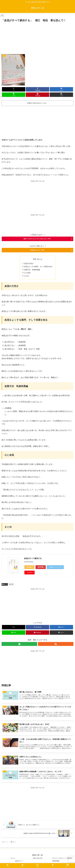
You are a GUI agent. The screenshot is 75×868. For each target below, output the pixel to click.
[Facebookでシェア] (37, 89)
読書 (11, 585)
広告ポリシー (19, 862)
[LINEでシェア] (14, 95)
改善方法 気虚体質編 (32, 270)
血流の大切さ (29, 264)
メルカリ (29, 573)
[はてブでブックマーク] (61, 89)
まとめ (27, 276)
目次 (35, 259)
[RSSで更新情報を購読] (56, 644)
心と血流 (27, 273)
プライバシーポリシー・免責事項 (62, 859)
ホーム (13, 859)
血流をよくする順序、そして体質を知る (38, 267)
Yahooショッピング (55, 568)
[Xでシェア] (14, 89)
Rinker (31, 562)
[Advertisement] (37, 37)
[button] (61, 95)
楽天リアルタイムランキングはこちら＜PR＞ (37, 239)
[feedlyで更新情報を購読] (19, 644)
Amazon (29, 568)
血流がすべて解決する (33, 559)
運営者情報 (56, 862)
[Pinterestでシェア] (37, 95)
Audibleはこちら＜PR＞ (38, 250)
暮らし (5, 585)
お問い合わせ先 (37, 859)
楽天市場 (41, 568)
